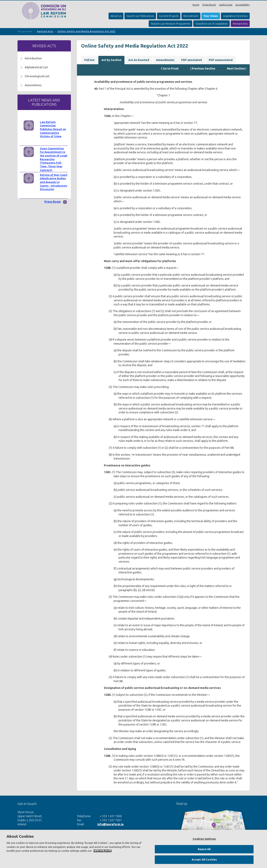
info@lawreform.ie (110, 824)
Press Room (209, 5)
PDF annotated (192, 60)
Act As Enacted (139, 60)
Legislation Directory (235, 16)
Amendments (165, 60)
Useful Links (226, 5)
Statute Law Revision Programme (170, 24)
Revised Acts (240, 24)
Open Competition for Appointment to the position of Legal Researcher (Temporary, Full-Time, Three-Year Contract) (54, 159)
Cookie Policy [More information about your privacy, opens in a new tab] (103, 851)
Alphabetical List (36, 67)
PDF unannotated (221, 60)
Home (196, 5)
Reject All (204, 849)
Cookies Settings (204, 839)
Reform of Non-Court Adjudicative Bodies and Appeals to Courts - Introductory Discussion (54, 182)
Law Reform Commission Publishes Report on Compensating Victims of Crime (53, 129)
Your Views (211, 16)
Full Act (89, 60)
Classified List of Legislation (212, 24)
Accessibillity (243, 5)
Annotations (33, 85)
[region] (133, 849)
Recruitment (191, 16)
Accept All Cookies (204, 859)
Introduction (33, 58)
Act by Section (111, 60)
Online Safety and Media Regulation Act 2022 (86, 31)
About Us (116, 16)
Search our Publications (140, 16)
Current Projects (169, 16)
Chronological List (37, 76)
